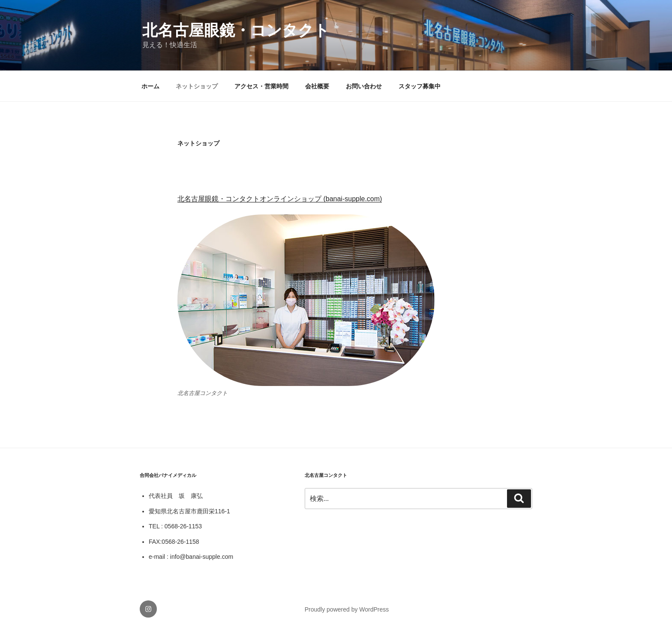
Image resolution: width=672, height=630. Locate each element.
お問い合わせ (364, 86)
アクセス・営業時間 (261, 86)
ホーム (150, 86)
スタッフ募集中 (420, 86)
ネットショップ (197, 86)
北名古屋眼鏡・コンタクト (236, 30)
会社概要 (317, 86)
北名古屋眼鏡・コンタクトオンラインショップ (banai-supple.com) (280, 199)
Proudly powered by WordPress (347, 609)
